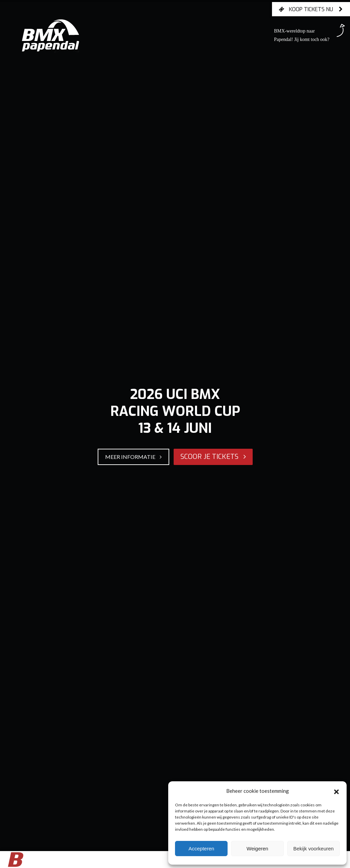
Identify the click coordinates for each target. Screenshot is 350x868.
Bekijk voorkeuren (314, 849)
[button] (336, 791)
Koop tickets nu (311, 9)
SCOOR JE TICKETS (213, 457)
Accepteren (201, 849)
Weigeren (257, 849)
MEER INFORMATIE (133, 457)
